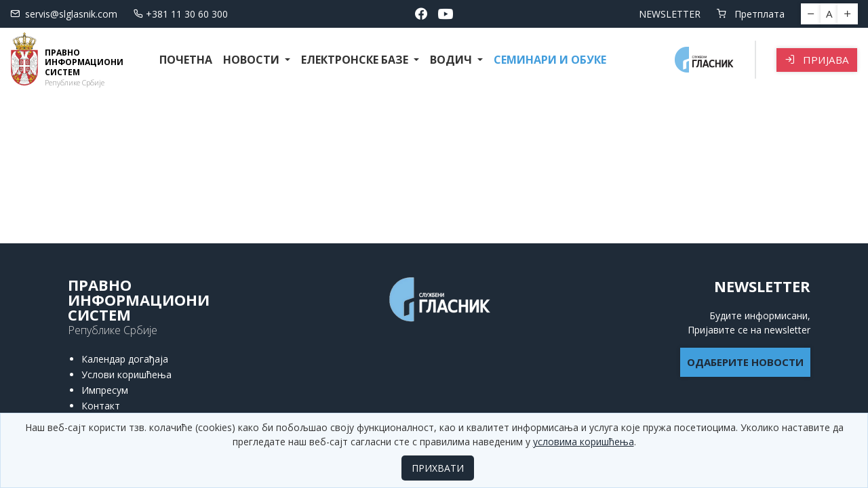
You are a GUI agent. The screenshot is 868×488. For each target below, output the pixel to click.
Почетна (186, 60)
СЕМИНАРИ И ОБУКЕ (550, 60)
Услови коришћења (126, 374)
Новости (253, 60)
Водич (452, 60)
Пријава (817, 60)
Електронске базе (356, 60)
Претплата (751, 14)
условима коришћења (584, 442)
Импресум (105, 390)
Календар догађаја (125, 359)
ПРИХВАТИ (438, 468)
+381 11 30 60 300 (181, 14)
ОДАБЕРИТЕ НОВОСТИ (745, 362)
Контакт (101, 406)
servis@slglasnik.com (64, 14)
